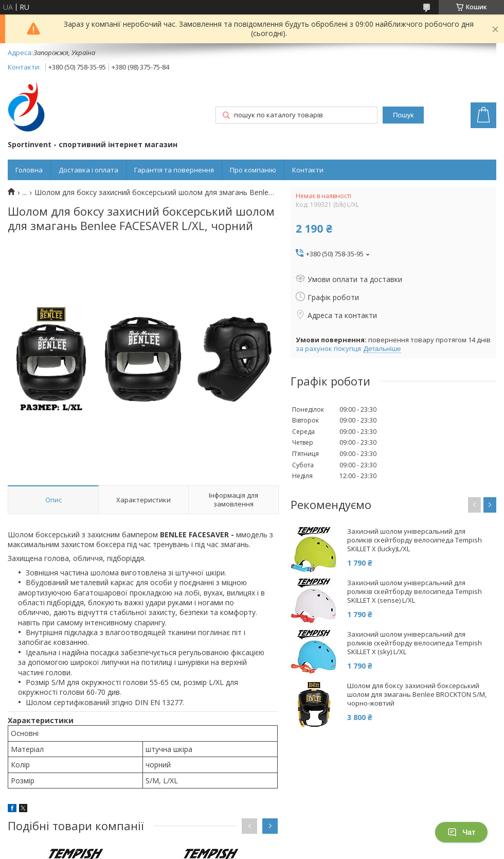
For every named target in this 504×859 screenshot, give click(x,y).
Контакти (308, 170)
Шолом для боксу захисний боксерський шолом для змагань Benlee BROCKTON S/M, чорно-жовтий (417, 695)
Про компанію (253, 170)
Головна (29, 170)
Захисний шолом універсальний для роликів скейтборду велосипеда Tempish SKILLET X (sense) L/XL (415, 592)
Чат (461, 832)
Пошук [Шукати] (403, 115)
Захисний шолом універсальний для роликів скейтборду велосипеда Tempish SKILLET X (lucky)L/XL (415, 540)
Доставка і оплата (88, 170)
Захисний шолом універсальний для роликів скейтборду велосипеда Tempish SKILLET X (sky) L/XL (415, 643)
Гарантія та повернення (174, 170)
